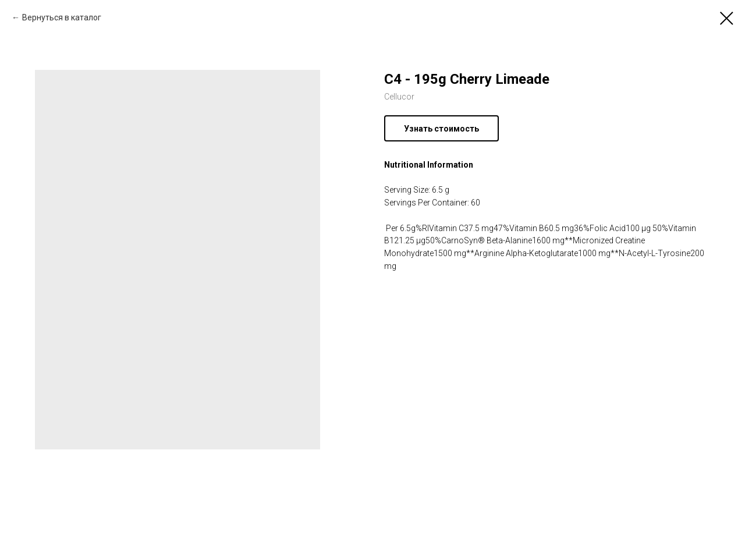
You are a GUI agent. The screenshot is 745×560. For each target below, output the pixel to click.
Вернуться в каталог (62, 17)
